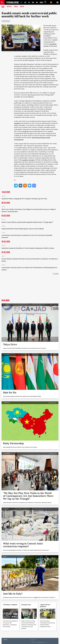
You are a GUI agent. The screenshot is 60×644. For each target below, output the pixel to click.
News (3, 7)
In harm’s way (26, 605)
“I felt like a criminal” (10, 605)
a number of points (28, 160)
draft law (26, 131)
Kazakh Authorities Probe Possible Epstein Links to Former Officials (23, 229)
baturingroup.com (41, 642)
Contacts (5, 639)
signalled (17, 123)
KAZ (21, 2)
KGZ (25, 2)
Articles (9, 7)
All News (56, 274)
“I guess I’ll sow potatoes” (45, 606)
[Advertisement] (30, 288)
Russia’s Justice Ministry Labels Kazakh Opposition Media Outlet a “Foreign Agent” (27, 222)
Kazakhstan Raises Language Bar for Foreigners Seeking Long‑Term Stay (24, 199)
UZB (37, 2)
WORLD (42, 2)
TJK (29, 2)
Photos (22, 7)
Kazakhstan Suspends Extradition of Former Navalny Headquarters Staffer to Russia (28, 248)
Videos (16, 7)
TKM (33, 2)
